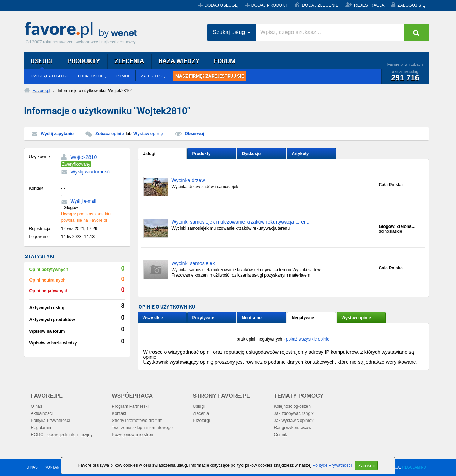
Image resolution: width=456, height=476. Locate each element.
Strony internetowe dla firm (137, 421)
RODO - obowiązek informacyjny (62, 435)
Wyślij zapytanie (57, 134)
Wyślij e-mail (84, 201)
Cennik (281, 435)
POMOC (123, 76)
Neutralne (252, 318)
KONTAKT (53, 467)
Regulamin (41, 428)
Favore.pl (82, 30)
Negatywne (303, 318)
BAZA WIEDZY (179, 61)
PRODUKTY (84, 61)
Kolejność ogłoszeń (292, 406)
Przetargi (202, 421)
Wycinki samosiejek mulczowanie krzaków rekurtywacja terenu (241, 222)
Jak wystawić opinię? (294, 421)
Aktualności (42, 413)
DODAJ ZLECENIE (320, 5)
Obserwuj (195, 134)
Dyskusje (251, 154)
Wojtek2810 (84, 157)
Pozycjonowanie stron (133, 435)
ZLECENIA (129, 61)
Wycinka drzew (188, 180)
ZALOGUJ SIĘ (411, 5)
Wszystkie (153, 318)
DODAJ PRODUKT (270, 5)
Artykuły (300, 154)
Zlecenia (201, 413)
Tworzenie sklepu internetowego (142, 428)
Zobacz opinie (109, 134)
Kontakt (119, 413)
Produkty (202, 154)
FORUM (225, 61)
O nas (37, 406)
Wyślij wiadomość (90, 172)
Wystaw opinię (148, 134)
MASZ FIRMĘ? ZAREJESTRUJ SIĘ (210, 76)
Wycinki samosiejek (193, 264)
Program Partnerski (130, 406)
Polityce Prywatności (332, 465)
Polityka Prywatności (50, 421)
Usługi (149, 154)
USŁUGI (42, 61)
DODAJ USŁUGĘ (221, 5)
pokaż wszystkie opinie (308, 339)
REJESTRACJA (369, 5)
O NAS (32, 467)
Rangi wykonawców (293, 428)
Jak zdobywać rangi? (294, 413)
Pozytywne (203, 318)
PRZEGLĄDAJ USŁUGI (48, 76)
